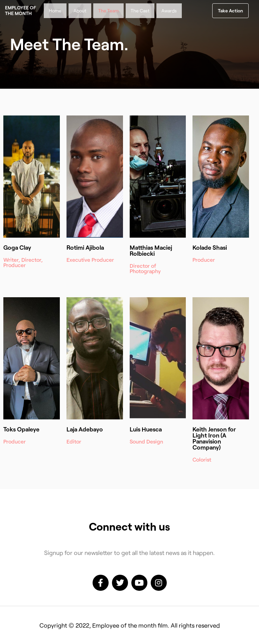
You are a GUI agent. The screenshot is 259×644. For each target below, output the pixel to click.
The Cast (140, 11)
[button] (230, 11)
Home (55, 11)
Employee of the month (21, 10)
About (80, 11)
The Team (108, 11)
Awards (169, 11)
